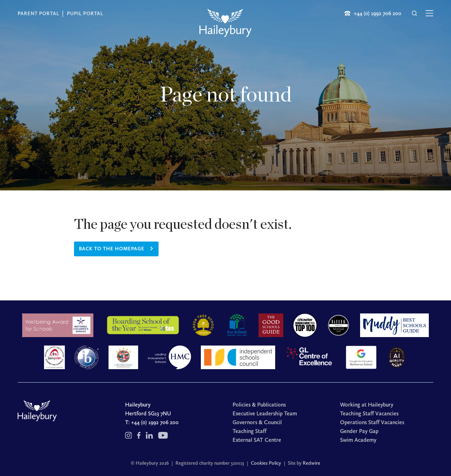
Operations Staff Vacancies (372, 422)
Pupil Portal (85, 14)
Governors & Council (257, 422)
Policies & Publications (259, 405)
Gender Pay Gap (359, 431)
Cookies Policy (266, 463)
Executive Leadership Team (265, 413)
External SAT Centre (257, 440)
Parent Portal (38, 14)
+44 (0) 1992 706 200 (155, 422)
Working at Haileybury (367, 405)
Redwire (311, 463)
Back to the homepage (112, 249)
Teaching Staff (249, 431)
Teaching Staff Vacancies (369, 413)
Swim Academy (358, 440)
